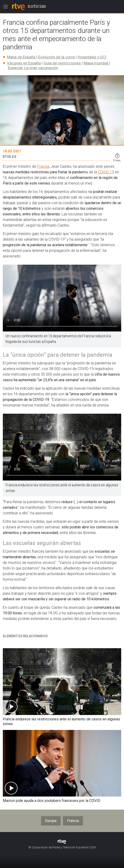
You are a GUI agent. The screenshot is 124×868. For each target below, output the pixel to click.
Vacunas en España (24, 63)
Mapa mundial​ (96, 63)
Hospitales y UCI (92, 57)
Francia (43, 166)
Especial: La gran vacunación (33, 68)
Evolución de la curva (57, 57)
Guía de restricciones (62, 63)
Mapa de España (21, 57)
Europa (51, 821)
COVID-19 (106, 172)
